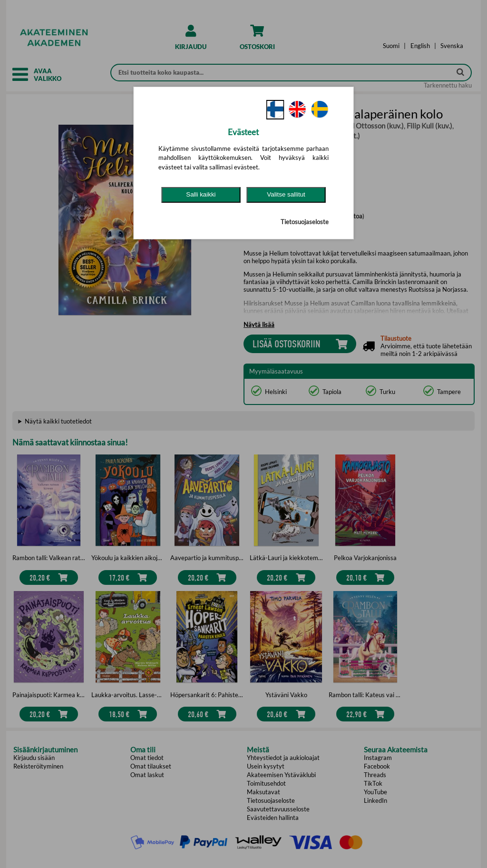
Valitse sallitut (286, 194)
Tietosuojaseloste (305, 222)
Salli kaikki (201, 194)
